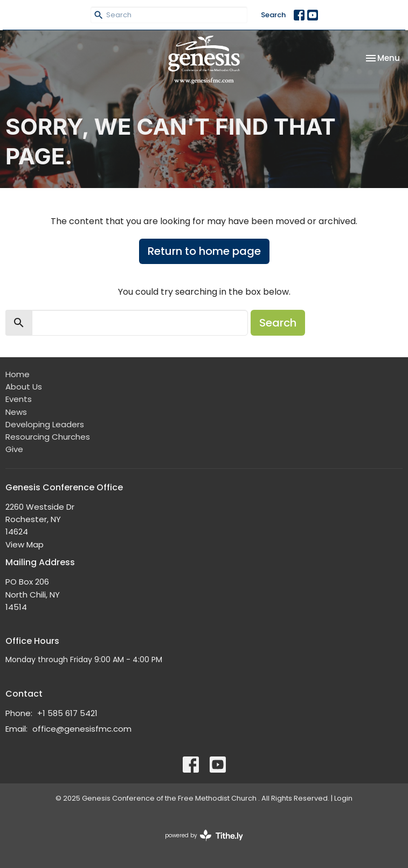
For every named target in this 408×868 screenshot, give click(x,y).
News (16, 412)
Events (19, 399)
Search (273, 15)
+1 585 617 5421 (67, 713)
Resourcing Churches (48, 437)
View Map (25, 544)
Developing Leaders (45, 424)
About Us (24, 387)
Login (343, 798)
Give (14, 449)
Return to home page (204, 251)
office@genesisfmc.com (82, 729)
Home (18, 374)
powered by (204, 835)
